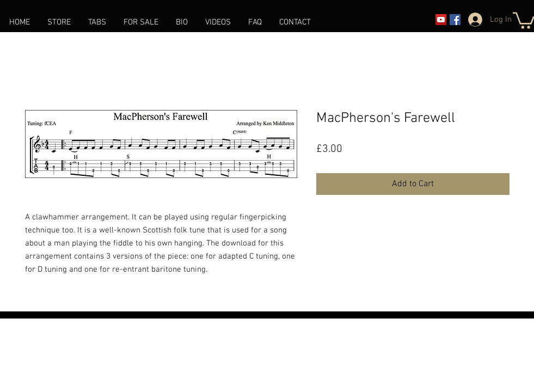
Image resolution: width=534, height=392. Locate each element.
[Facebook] (455, 20)
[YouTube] (441, 20)
